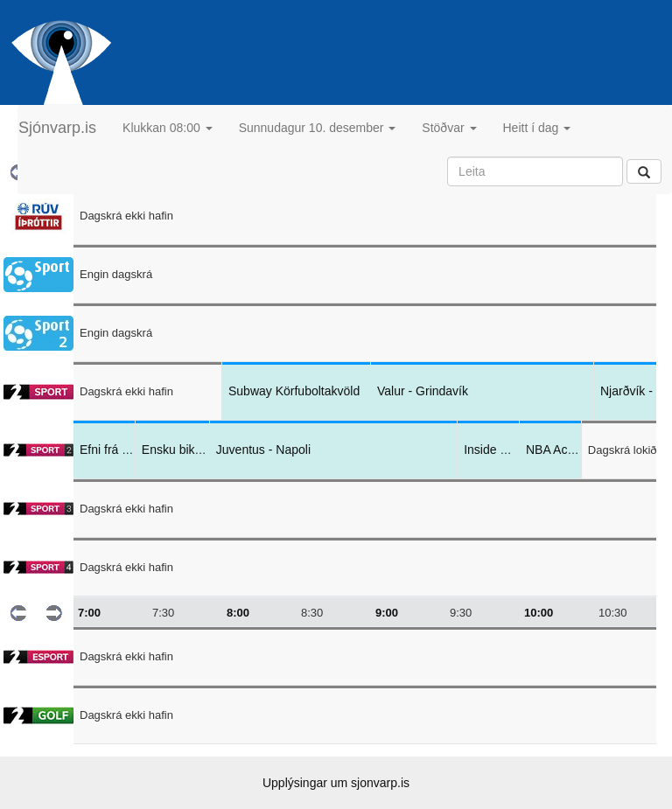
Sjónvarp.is (57, 128)
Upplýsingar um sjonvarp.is (336, 783)
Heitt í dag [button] (537, 128)
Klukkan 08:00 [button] (168, 128)
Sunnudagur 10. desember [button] (318, 128)
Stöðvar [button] (449, 128)
